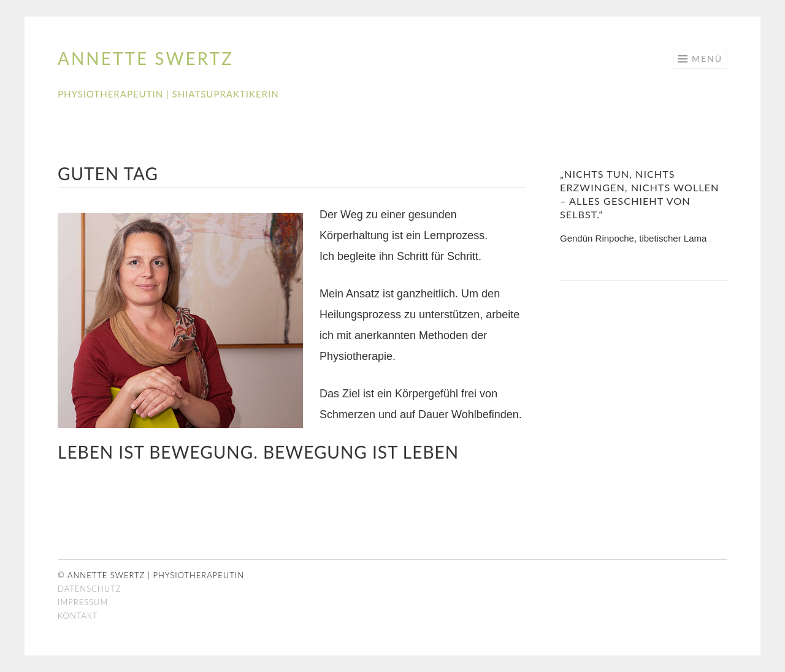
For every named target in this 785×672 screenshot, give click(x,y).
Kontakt (78, 616)
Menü (707, 59)
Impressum (83, 602)
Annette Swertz (146, 58)
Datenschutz (89, 589)
